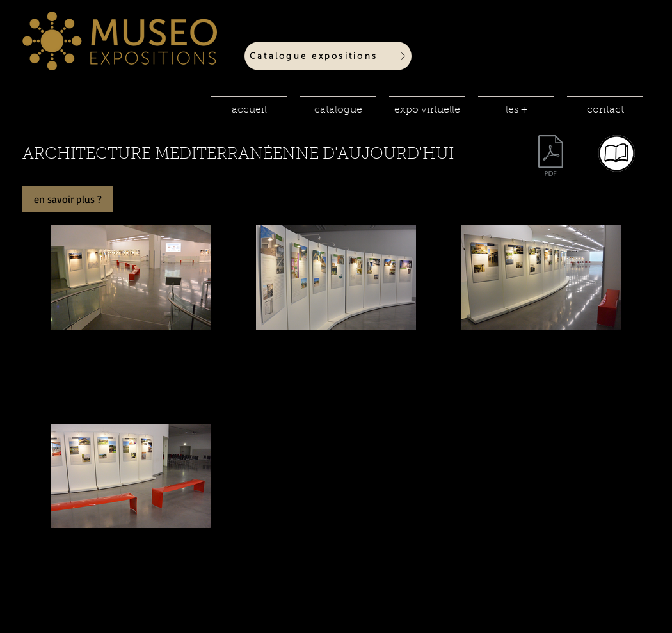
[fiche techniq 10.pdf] (551, 157)
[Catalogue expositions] (328, 56)
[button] (338, 104)
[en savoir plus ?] (68, 199)
